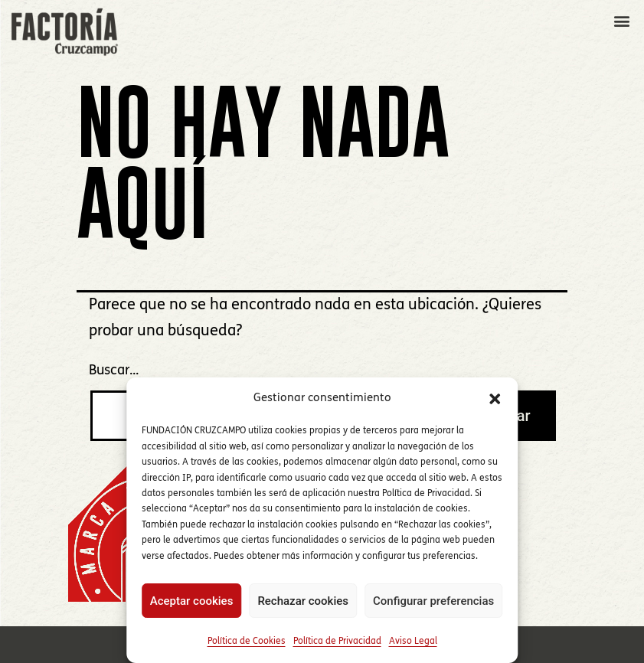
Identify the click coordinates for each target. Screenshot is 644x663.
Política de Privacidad (337, 642)
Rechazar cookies (303, 601)
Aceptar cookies (192, 601)
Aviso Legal (413, 642)
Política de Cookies (247, 642)
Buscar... (114, 371)
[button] (495, 399)
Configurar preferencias (433, 601)
